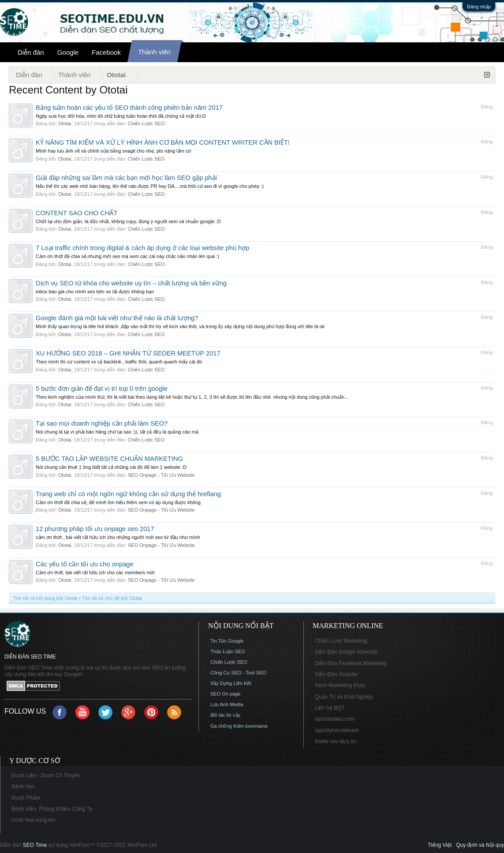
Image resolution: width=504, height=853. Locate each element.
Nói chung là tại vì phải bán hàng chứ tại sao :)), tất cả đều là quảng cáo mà (117, 432)
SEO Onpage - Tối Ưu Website (161, 475)
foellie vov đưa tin (336, 741)
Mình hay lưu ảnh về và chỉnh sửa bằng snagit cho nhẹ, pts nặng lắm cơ (113, 151)
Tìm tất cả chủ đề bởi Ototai (112, 598)
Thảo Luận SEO (228, 651)
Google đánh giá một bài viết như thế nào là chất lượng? (117, 318)
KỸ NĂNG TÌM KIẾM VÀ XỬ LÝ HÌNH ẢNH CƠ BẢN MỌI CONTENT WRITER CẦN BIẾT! (163, 142)
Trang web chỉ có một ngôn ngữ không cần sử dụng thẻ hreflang (128, 494)
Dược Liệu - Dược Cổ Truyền (46, 775)
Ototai (65, 123)
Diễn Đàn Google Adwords (346, 652)
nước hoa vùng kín (34, 820)
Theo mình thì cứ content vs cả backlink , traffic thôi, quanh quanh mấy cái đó (119, 362)
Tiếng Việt (440, 845)
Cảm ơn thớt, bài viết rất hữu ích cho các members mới (95, 572)
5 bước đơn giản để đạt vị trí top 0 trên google (102, 389)
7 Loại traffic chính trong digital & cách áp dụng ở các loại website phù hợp (142, 248)
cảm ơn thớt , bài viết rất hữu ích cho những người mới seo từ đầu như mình (118, 537)
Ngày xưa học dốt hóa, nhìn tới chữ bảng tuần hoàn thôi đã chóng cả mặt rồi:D (121, 116)
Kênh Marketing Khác (340, 685)
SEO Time (35, 845)
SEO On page (226, 694)
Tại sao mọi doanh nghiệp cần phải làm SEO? (102, 423)
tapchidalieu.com (335, 719)
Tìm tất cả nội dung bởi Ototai (45, 598)
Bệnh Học (23, 786)
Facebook (106, 52)
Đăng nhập (479, 7)
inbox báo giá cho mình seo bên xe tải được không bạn (95, 292)
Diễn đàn (31, 52)
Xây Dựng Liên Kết (231, 683)
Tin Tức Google (227, 641)
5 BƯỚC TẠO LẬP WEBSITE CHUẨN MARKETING (109, 459)
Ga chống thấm (227, 726)
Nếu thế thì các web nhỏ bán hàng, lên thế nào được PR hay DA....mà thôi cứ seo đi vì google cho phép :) (150, 186)
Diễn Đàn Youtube (336, 674)
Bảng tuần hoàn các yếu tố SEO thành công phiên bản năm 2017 (129, 108)
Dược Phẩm (26, 798)
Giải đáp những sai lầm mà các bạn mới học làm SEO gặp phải (126, 178)
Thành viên (154, 52)
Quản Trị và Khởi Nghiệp (344, 697)
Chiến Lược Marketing (341, 641)
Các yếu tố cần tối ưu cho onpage (85, 564)
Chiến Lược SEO (146, 123)
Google (68, 52)
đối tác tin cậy (225, 715)
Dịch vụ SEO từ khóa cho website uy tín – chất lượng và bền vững (131, 283)
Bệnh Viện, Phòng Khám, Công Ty (52, 809)
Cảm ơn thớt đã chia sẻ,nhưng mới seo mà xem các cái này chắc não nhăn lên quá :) (127, 256)
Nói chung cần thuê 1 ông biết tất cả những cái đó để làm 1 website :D (111, 467)
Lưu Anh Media (227, 704)
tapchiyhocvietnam (337, 730)
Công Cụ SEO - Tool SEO (238, 673)
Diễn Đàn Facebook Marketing (351, 663)
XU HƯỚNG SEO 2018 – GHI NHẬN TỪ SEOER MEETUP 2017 (128, 353)
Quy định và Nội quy (480, 845)
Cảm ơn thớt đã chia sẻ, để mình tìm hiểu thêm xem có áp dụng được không (118, 502)
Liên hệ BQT (330, 708)
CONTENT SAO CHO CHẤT (77, 213)
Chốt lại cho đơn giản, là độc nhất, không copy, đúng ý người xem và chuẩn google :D (128, 221)
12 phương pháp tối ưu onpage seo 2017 (95, 529)
